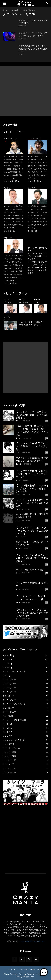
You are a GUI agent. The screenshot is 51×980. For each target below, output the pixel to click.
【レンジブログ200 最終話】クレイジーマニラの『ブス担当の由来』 (32, 503)
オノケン (19, 438)
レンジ (18, 452)
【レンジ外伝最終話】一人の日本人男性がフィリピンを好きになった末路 (32, 488)
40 (47, 495)
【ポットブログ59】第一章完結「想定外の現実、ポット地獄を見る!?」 (32, 415)
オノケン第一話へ (11, 181)
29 (47, 589)
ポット (18, 421)
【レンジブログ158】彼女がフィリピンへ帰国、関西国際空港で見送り (32, 558)
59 (47, 438)
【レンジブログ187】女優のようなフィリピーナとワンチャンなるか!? (32, 474)
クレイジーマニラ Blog (26, 969)
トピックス (11, 969)
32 (47, 564)
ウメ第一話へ (33, 231)
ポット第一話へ (10, 231)
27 (47, 619)
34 (47, 537)
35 (47, 520)
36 (47, 509)
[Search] (47, 4)
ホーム (5, 10)
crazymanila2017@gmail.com (32, 941)
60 (47, 421)
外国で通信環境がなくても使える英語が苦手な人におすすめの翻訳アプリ (33, 49)
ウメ (17, 537)
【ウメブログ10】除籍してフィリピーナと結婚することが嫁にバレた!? (32, 531)
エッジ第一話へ (10, 283)
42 (47, 453)
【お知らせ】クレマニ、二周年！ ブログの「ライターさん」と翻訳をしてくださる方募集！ (37, 267)
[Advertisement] (26, 91)
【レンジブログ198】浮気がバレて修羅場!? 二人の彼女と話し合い (32, 446)
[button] (5, 4)
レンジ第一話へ (34, 181)
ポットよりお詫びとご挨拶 (30, 570)
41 (47, 464)
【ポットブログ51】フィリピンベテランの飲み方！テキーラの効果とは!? (32, 613)
